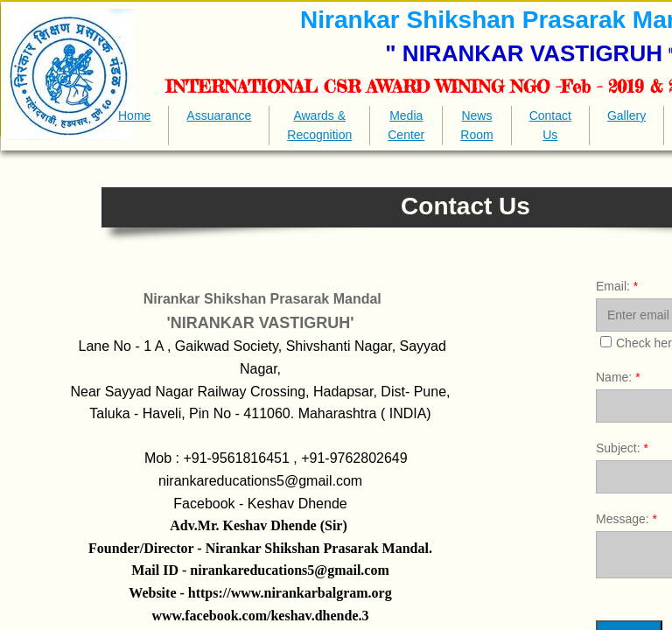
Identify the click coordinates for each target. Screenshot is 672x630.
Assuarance (219, 115)
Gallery (626, 115)
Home (134, 115)
